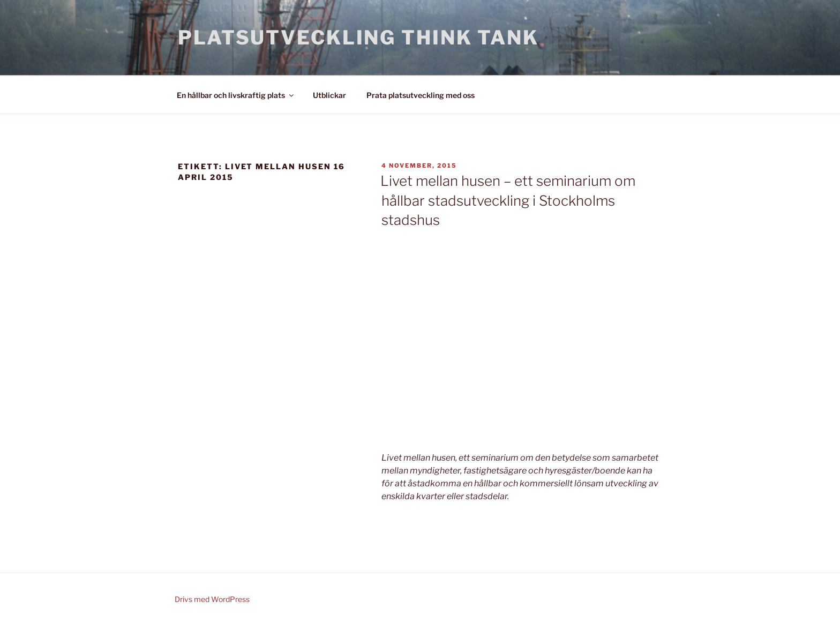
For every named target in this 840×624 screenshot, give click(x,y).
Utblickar (329, 95)
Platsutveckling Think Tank (358, 37)
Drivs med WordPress (212, 599)
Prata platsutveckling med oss (421, 95)
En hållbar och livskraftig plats (236, 95)
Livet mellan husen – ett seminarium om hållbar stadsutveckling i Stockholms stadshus (508, 200)
